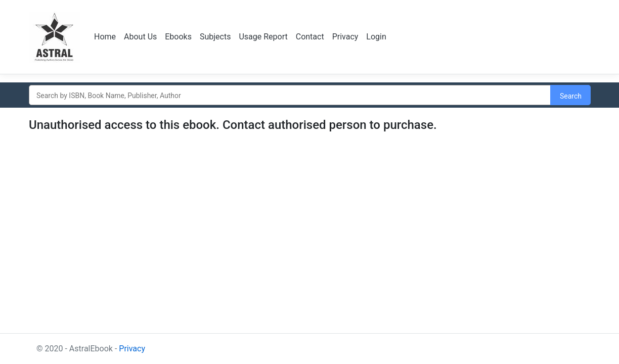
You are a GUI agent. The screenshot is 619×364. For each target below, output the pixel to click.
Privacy (345, 37)
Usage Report (263, 37)
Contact (310, 37)
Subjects (215, 37)
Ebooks (178, 37)
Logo (55, 37)
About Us (140, 37)
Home (105, 37)
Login (376, 37)
